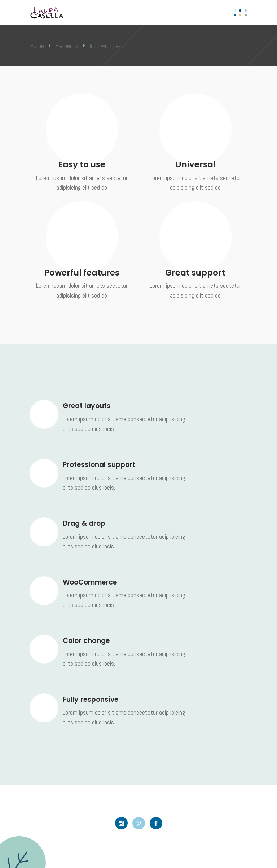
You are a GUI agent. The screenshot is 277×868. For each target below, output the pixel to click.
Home (37, 46)
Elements (67, 46)
